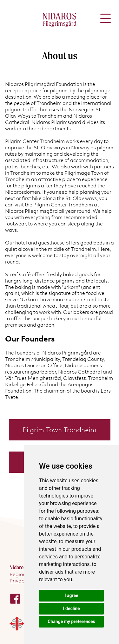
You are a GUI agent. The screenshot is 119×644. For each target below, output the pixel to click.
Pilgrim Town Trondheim (60, 430)
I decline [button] (71, 608)
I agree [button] (71, 595)
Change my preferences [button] (71, 621)
